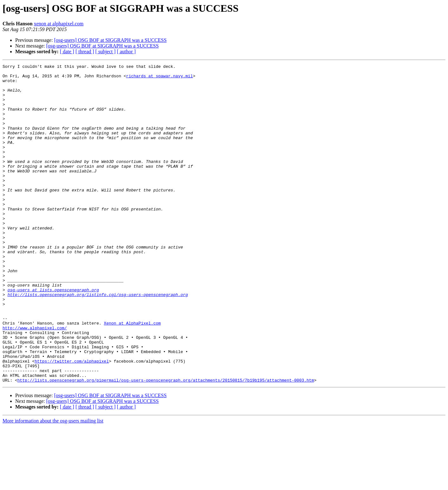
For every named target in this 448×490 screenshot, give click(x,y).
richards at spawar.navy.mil (160, 79)
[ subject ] (106, 52)
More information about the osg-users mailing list (53, 484)
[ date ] (67, 52)
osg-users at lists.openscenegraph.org (53, 335)
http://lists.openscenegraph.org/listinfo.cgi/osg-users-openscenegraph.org (98, 341)
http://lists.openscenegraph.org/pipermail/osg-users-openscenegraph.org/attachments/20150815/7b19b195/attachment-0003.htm (166, 444)
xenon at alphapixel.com (59, 24)
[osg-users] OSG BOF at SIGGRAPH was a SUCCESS (110, 40)
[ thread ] (85, 52)
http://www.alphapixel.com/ (35, 381)
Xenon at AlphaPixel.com (132, 375)
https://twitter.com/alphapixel (72, 421)
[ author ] (126, 52)
